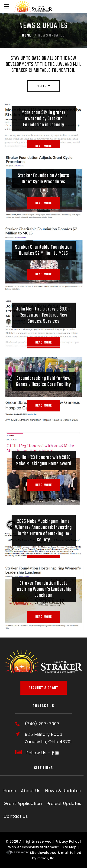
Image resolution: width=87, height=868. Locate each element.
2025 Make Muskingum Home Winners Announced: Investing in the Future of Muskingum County (43, 531)
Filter (43, 86)
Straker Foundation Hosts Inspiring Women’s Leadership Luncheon (43, 589)
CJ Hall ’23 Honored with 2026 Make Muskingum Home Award (44, 461)
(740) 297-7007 (42, 724)
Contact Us (16, 816)
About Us (31, 791)
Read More (44, 146)
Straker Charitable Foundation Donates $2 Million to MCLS (43, 250)
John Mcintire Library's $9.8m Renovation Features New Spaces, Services (43, 315)
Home (27, 36)
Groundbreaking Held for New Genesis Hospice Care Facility (43, 381)
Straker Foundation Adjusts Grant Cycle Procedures (43, 179)
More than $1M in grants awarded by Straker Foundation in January (44, 119)
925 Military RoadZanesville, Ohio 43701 (48, 738)
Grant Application (23, 803)
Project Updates (64, 803)
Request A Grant (43, 688)
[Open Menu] (6, 7)
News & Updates (63, 791)
